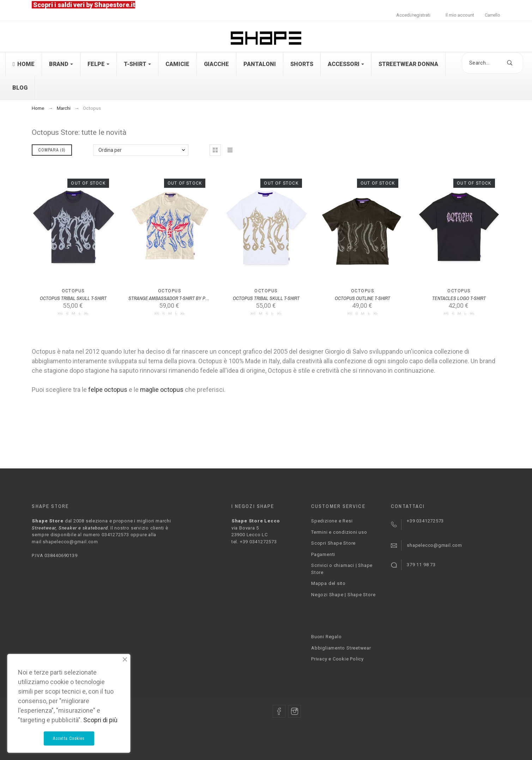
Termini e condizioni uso (339, 532)
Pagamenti (323, 554)
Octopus (73, 291)
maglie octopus (162, 390)
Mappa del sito (328, 583)
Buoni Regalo (326, 637)
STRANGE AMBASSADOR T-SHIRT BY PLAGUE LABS (180, 298)
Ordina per (110, 150)
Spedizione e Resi (332, 521)
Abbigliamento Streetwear (341, 648)
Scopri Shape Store (333, 543)
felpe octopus (108, 390)
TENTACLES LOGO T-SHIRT (459, 298)
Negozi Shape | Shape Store (343, 595)
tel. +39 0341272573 (254, 542)
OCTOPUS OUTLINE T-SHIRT (362, 298)
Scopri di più (100, 720)
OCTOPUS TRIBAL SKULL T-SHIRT (73, 298)
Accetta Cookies (69, 738)
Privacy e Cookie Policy (337, 659)
